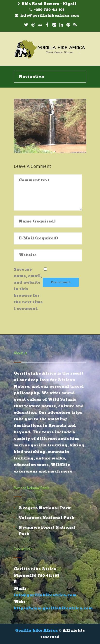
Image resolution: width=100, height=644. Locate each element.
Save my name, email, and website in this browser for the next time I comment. (28, 289)
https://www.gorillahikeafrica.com (53, 608)
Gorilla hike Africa (36, 631)
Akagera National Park (45, 508)
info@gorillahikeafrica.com (50, 16)
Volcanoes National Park (46, 518)
